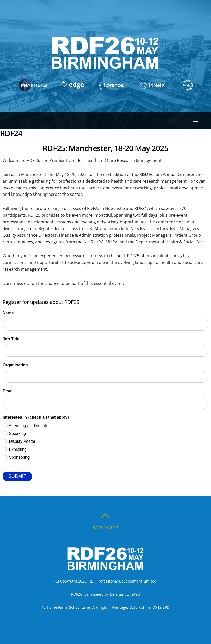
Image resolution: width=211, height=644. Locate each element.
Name (8, 313)
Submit (17, 476)
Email (8, 391)
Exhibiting (15, 450)
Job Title (11, 339)
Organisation (15, 365)
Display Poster (19, 442)
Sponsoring (16, 458)
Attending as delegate (25, 426)
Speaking (14, 434)
